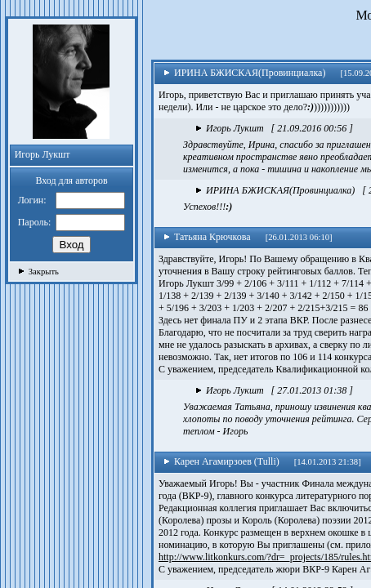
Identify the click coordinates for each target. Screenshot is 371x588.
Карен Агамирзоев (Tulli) (221, 461)
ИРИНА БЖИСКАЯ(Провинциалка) (244, 73)
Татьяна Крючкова (207, 237)
